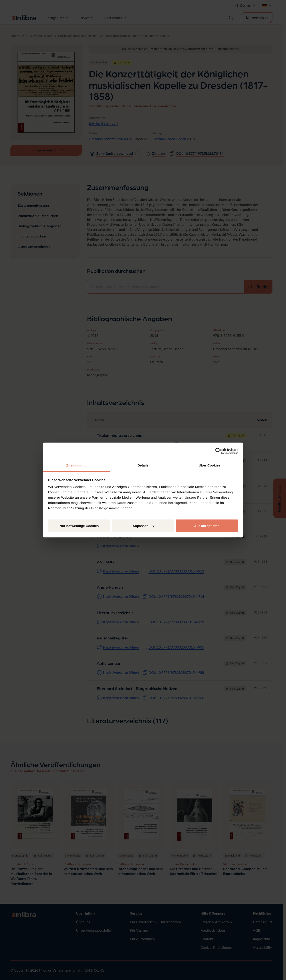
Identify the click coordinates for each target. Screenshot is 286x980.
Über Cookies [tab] (210, 465)
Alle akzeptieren (207, 526)
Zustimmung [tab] (76, 465)
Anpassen (143, 526)
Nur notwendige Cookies (79, 526)
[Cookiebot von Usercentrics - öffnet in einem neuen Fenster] (219, 451)
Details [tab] (143, 465)
